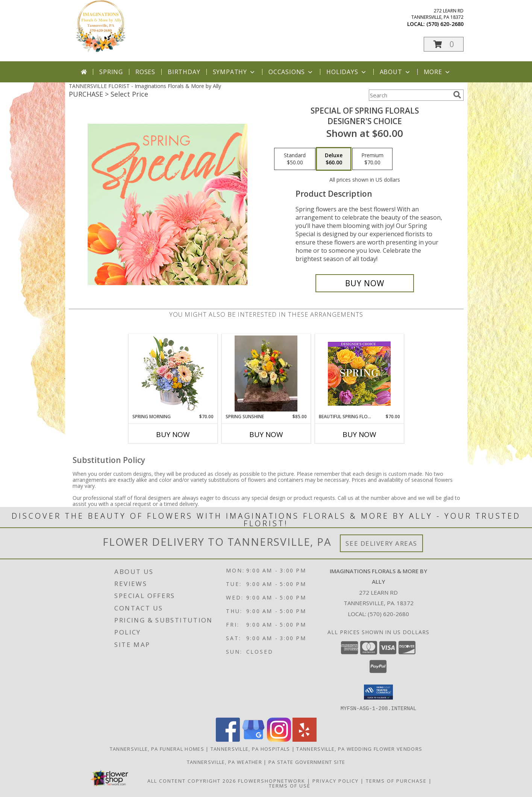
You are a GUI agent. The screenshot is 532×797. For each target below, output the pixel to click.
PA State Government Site (307, 762)
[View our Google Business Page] (253, 739)
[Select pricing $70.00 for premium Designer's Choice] (372, 159)
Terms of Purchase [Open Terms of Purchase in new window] (396, 780)
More (437, 72)
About (396, 72)
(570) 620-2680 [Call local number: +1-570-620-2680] (445, 24)
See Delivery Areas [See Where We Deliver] (381, 543)
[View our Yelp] (305, 739)
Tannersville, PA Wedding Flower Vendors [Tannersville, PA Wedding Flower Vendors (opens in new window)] (359, 748)
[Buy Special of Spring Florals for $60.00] (365, 283)
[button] (444, 44)
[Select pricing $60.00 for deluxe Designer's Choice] (334, 159)
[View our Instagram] (279, 739)
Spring (111, 72)
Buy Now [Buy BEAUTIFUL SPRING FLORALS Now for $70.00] (359, 434)
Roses (145, 72)
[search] (457, 95)
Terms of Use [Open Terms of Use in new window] (290, 785)
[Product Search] (409, 95)
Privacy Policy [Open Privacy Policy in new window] (336, 780)
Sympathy (234, 72)
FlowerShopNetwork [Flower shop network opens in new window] (272, 780)
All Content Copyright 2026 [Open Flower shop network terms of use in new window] (192, 780)
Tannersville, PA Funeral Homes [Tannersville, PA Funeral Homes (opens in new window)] (157, 748)
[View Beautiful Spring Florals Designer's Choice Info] (359, 374)
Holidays (347, 72)
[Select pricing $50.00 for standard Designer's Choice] (295, 159)
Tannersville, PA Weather (224, 762)
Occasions (291, 72)
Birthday (184, 72)
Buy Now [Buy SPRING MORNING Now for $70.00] (173, 434)
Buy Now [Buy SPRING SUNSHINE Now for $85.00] (266, 434)
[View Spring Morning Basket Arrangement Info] (173, 374)
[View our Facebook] (228, 739)
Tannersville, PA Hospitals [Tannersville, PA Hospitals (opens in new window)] (250, 748)
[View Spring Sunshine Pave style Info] (266, 373)
